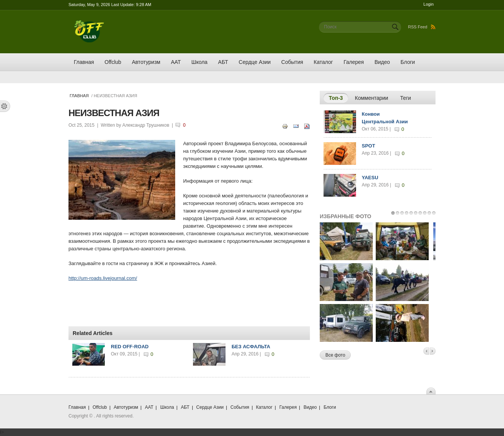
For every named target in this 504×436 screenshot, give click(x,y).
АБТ (223, 62)
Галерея (354, 62)
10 (434, 213)
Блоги (408, 62)
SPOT (368, 146)
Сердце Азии (255, 62)
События (292, 62)
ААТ (176, 62)
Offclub (113, 62)
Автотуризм (146, 62)
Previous (426, 351)
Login (429, 4)
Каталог (323, 62)
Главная (84, 62)
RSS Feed (422, 27)
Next (433, 351)
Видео (382, 62)
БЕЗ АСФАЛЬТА (251, 347)
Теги (406, 98)
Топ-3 (338, 98)
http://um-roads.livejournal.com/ (103, 278)
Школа (200, 62)
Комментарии (372, 98)
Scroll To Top (431, 391)
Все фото (335, 355)
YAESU (370, 178)
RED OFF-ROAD (130, 347)
